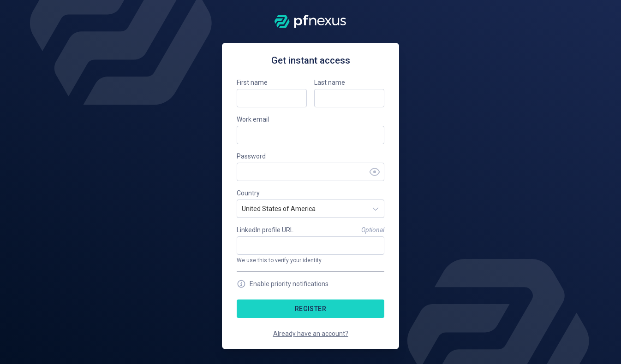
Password (251, 156)
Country (248, 193)
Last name (330, 82)
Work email (253, 119)
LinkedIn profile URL (265, 230)
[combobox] (242, 209)
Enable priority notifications (283, 284)
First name (252, 82)
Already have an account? (311, 334)
